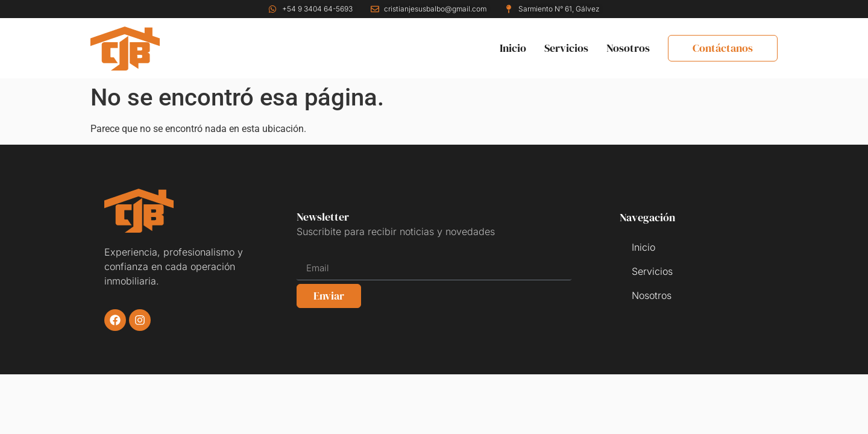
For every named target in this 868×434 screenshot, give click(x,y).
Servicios (566, 48)
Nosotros (628, 48)
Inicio (513, 48)
